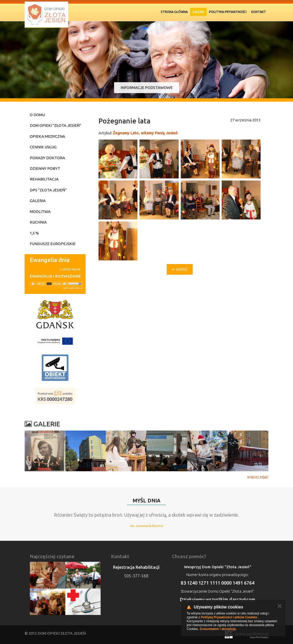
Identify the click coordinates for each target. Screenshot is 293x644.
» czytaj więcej (70, 269)
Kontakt (259, 12)
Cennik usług (43, 147)
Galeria (38, 201)
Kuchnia (38, 222)
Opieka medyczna (47, 136)
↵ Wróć (180, 269)
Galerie (198, 12)
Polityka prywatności (228, 12)
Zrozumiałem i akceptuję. (218, 629)
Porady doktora (47, 158)
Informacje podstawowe (147, 88)
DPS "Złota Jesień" (48, 190)
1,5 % (34, 233)
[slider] (49, 284)
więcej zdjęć (258, 477)
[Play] (33, 284)
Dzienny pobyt (45, 168)
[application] (56, 284)
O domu (37, 115)
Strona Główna (174, 12)
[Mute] (65, 284)
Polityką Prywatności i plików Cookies (229, 617)
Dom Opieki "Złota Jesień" (55, 125)
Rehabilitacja (44, 179)
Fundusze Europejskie (53, 244)
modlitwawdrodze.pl (73, 288)
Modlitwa (40, 212)
